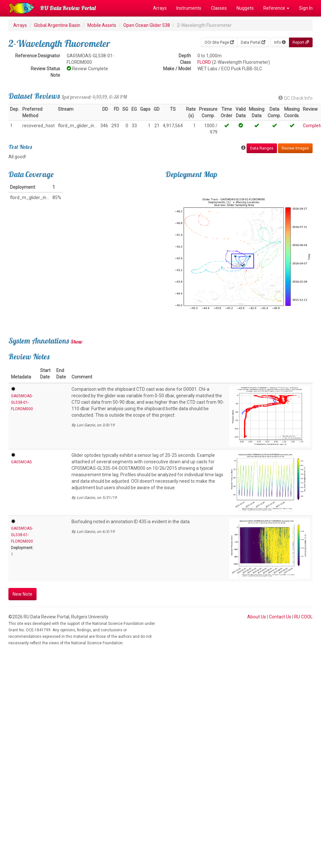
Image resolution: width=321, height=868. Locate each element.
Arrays (160, 8)
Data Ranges (262, 148)
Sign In (306, 8)
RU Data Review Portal (68, 8)
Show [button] (77, 342)
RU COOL (303, 617)
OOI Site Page (219, 42)
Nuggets (245, 8)
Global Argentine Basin (57, 25)
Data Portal (253, 42)
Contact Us (280, 617)
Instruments (189, 8)
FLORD (204, 62)
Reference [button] (276, 8)
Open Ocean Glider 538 (147, 25)
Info (280, 42)
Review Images (295, 148)
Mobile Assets (102, 25)
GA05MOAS (21, 462)
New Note (22, 594)
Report (301, 42)
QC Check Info (295, 98)
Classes (219, 8)
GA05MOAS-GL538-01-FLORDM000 (22, 402)
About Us (257, 617)
